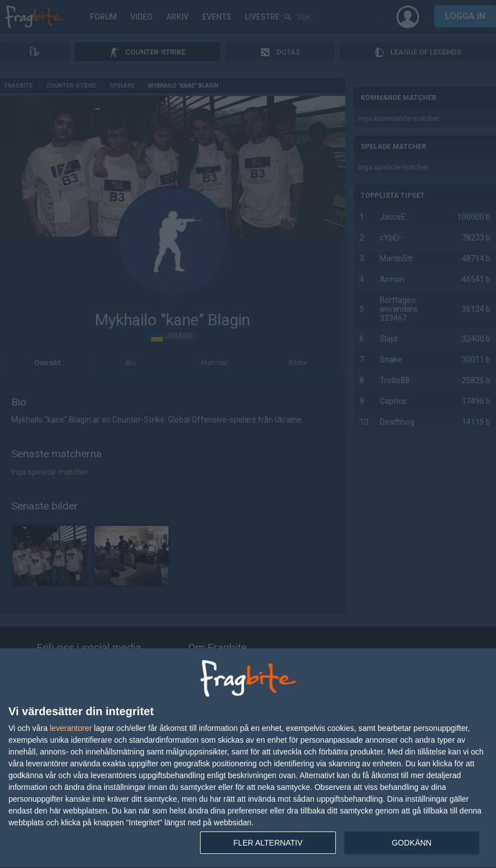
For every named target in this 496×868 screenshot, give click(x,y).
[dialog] (248, 758)
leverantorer (71, 728)
